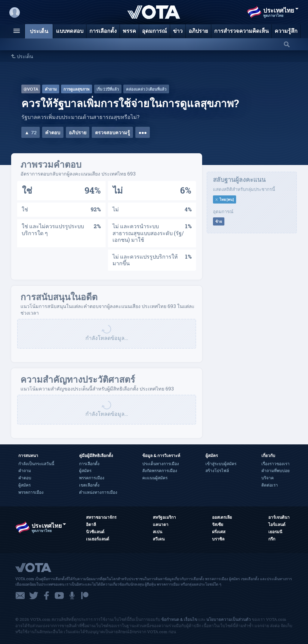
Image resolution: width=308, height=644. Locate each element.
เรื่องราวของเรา (276, 464)
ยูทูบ (59, 596)
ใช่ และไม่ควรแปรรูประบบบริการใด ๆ (53, 230)
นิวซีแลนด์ (95, 532)
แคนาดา (161, 524)
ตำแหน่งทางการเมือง (98, 492)
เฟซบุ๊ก (46, 596)
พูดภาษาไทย (273, 16)
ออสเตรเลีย (222, 517)
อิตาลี (91, 524)
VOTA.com (48, 567)
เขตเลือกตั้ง (89, 485)
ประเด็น (25, 56)
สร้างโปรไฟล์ (217, 471)
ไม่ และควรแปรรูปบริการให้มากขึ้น (145, 260)
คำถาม (25, 471)
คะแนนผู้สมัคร (155, 478)
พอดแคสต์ (72, 596)
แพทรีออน (85, 596)
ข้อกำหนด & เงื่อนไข (179, 619)
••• (143, 132)
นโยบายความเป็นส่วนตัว (229, 619)
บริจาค (268, 478)
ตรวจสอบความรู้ (112, 132)
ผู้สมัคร (25, 485)
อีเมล (20, 596)
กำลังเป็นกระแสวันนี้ (36, 464)
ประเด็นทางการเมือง (161, 464)
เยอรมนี (275, 532)
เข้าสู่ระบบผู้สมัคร (221, 464)
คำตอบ (53, 132)
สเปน (157, 532)
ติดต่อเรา (270, 485)
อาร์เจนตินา (279, 517)
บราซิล (218, 539)
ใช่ (27, 190)
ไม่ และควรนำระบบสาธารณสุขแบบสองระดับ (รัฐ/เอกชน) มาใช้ (148, 233)
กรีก (272, 539)
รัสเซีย (218, 524)
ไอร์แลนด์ (277, 524)
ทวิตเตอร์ (34, 596)
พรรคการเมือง (31, 492)
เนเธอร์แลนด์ (98, 539)
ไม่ (118, 190)
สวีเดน (159, 539)
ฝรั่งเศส (219, 532)
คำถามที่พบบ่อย (276, 471)
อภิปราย (78, 132)
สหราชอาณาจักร (101, 517)
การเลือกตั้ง (89, 464)
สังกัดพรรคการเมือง (160, 471)
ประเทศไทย (281, 10)
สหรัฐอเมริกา (164, 517)
